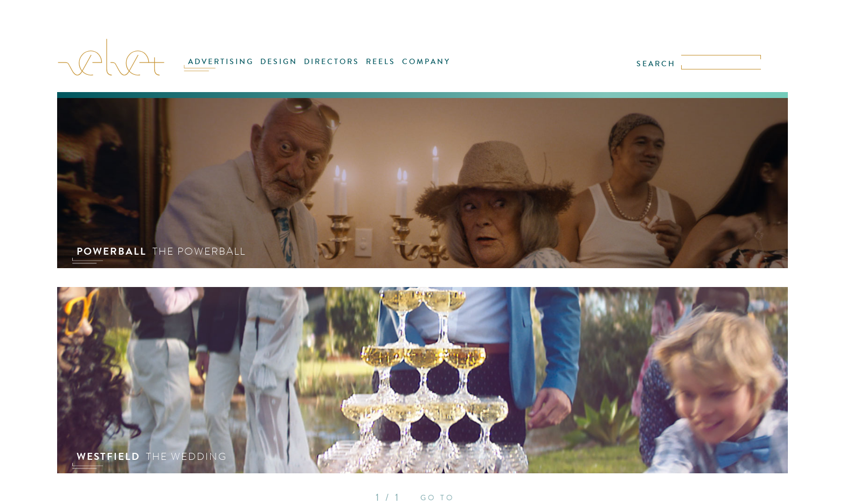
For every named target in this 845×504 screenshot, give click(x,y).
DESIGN (279, 62)
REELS (381, 62)
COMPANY (426, 62)
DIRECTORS (332, 62)
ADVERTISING (221, 62)
